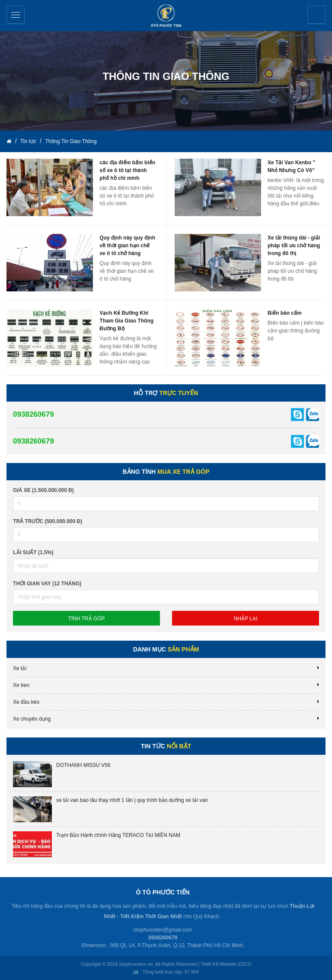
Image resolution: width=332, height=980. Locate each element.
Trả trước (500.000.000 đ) (48, 521)
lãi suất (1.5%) (33, 552)
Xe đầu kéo (26, 702)
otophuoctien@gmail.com (163, 930)
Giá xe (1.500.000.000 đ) (43, 490)
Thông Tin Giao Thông (71, 141)
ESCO (244, 964)
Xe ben (21, 685)
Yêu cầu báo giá (316, 15)
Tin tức (29, 141)
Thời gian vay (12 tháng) (47, 584)
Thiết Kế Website (219, 964)
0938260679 (34, 414)
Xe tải (20, 668)
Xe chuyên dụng (32, 719)
